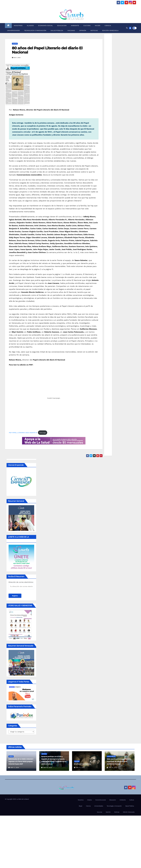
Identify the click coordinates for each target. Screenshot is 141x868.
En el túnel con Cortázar (82, 764)
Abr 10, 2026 (48, 768)
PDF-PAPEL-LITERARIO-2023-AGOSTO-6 (23, 433)
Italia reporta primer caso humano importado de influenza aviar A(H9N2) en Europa (119, 761)
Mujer (98, 26)
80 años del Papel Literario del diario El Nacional (47, 50)
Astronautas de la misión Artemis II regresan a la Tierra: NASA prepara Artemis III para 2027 (21, 761)
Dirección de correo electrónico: (21, 585)
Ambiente (75, 26)
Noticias (94, 31)
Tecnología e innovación (35, 31)
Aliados (30, 26)
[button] (127, 28)
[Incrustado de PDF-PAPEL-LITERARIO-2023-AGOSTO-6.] (54, 398)
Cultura (87, 26)
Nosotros (18, 26)
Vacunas (71, 31)
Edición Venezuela (110, 31)
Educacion (62, 26)
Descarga (43, 433)
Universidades (14, 31)
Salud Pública (57, 31)
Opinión (83, 31)
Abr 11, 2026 (15, 768)
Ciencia (108, 26)
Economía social (46, 26)
